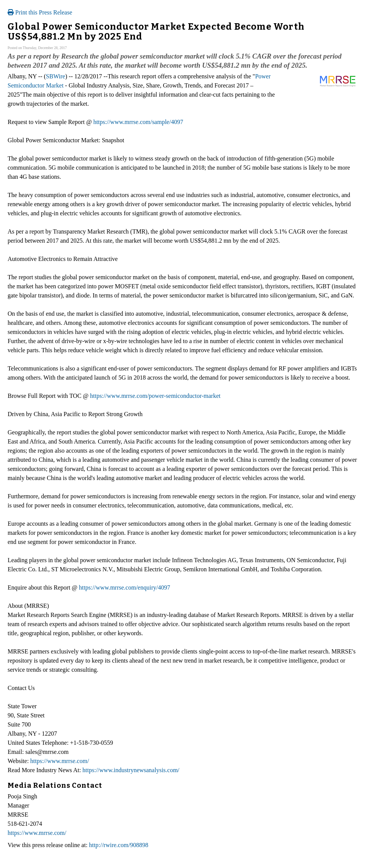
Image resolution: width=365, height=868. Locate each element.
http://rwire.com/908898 (119, 845)
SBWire (56, 76)
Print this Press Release (40, 12)
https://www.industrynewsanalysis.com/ (131, 770)
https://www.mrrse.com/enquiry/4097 (125, 587)
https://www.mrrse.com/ (60, 761)
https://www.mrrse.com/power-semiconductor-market (155, 396)
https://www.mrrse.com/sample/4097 (138, 122)
